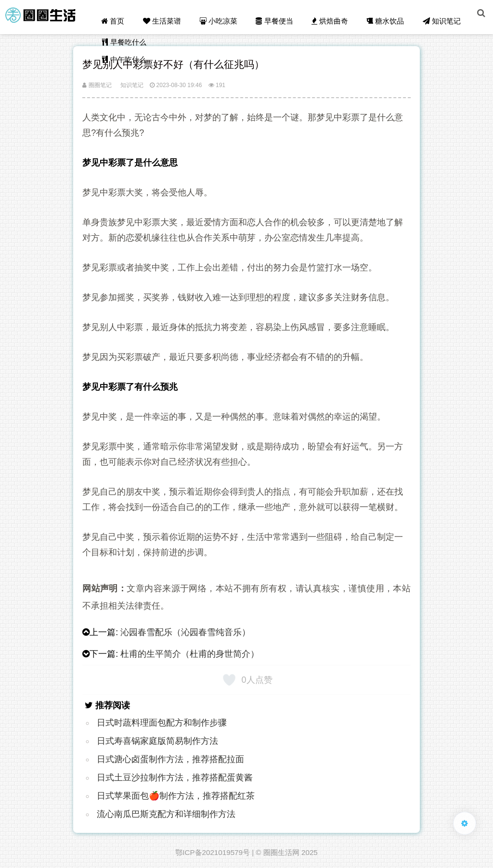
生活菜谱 (168, 15)
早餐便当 (279, 15)
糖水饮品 (388, 15)
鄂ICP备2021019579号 (213, 852)
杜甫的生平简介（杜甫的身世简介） (190, 654)
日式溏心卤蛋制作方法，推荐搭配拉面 (170, 759)
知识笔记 (443, 15)
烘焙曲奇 (333, 15)
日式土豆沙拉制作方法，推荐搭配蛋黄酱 (175, 778)
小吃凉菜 (224, 15)
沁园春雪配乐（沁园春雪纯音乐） (185, 632)
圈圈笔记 (97, 85)
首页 (120, 15)
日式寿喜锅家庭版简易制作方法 (157, 741)
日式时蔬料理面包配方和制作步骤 (162, 723)
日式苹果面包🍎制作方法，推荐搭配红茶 (176, 796)
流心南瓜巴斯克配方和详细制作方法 (166, 814)
